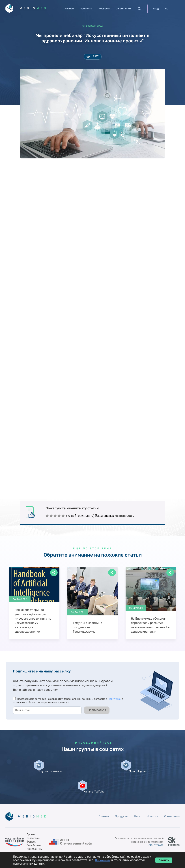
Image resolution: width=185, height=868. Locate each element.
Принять (164, 860)
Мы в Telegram (92, 780)
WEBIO (37, 9)
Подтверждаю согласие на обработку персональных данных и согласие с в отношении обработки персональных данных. (68, 702)
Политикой (115, 700)
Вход (156, 9)
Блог (136, 807)
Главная (69, 9)
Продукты (86, 9)
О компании (123, 9)
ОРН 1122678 (155, 836)
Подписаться (97, 711)
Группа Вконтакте (35, 780)
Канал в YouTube (150, 780)
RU (167, 9)
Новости (151, 807)
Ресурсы (104, 9)
